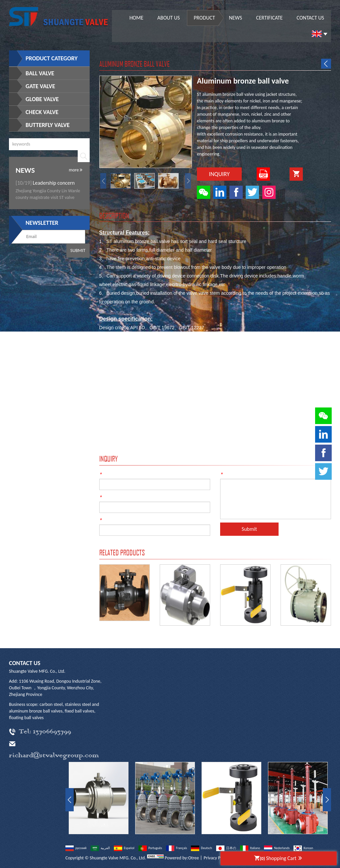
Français (176, 848)
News (235, 18)
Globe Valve (42, 99)
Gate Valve (40, 86)
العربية (100, 848)
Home (136, 18)
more (76, 170)
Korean (303, 848)
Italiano (250, 848)
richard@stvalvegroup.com (54, 756)
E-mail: (109, 497)
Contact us (310, 18)
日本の (226, 848)
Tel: (105, 520)
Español (124, 848)
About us (169, 18)
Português (150, 848)
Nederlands (277, 848)
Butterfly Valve (48, 125)
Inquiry (219, 174)
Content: (232, 474)
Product (205, 18)
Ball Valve (40, 73)
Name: (109, 474)
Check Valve (42, 112)
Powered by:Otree (182, 858)
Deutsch (201, 848)
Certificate (269, 18)
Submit (78, 250)
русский (76, 848)
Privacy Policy (216, 858)
